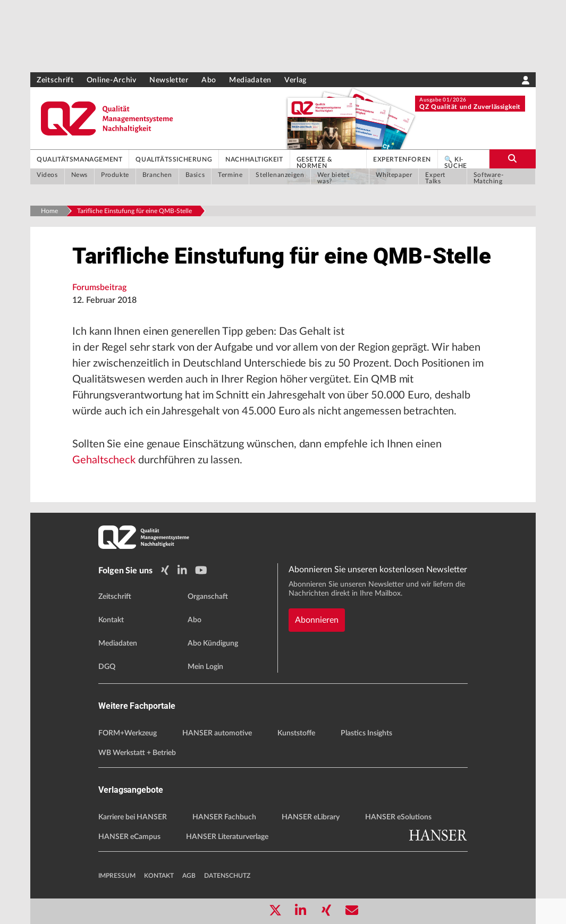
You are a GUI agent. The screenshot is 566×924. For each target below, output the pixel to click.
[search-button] (513, 159)
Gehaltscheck (104, 460)
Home (49, 211)
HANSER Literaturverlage (227, 837)
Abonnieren (317, 620)
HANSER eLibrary (311, 817)
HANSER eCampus (129, 837)
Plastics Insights (366, 733)
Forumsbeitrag (99, 287)
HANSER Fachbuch (224, 817)
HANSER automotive (217, 733)
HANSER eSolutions (398, 817)
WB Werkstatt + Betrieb (137, 753)
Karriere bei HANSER (133, 817)
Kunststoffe (296, 733)
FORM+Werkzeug (128, 733)
